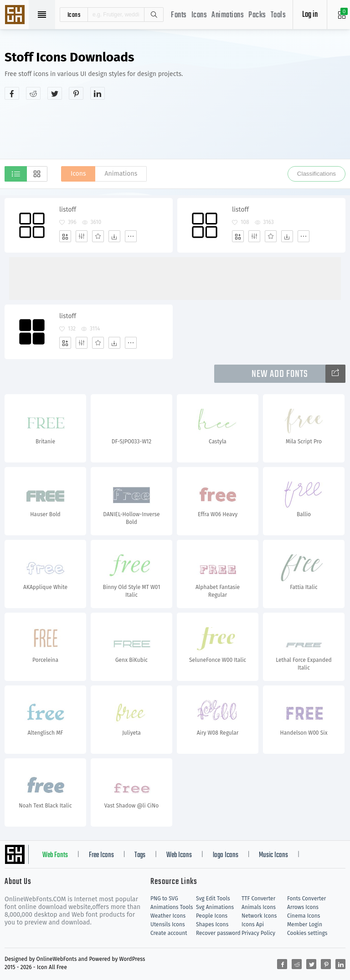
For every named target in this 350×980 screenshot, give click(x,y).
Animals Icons (259, 907)
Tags (140, 855)
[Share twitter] (55, 93)
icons (74, 15)
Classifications (317, 174)
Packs (257, 15)
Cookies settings (307, 933)
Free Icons (101, 855)
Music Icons (273, 855)
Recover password (218, 933)
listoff (68, 210)
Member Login (305, 924)
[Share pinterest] (76, 93)
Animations (228, 15)
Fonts (179, 15)
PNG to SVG (164, 899)
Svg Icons (16, 15)
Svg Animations (215, 907)
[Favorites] (98, 236)
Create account (169, 933)
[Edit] (82, 236)
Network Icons (259, 916)
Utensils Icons (168, 924)
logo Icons (226, 855)
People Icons (212, 916)
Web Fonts (55, 855)
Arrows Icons (303, 907)
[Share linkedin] (98, 93)
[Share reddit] (33, 93)
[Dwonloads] (114, 236)
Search (154, 15)
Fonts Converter (306, 899)
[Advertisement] (175, 129)
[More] (131, 236)
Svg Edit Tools (213, 899)
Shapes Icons (212, 924)
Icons (199, 15)
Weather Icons (168, 916)
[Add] (65, 236)
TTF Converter (258, 899)
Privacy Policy (258, 933)
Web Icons (179, 855)
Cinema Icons (304, 916)
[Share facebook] (12, 93)
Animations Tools (172, 907)
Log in (310, 15)
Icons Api (253, 924)
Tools (278, 15)
